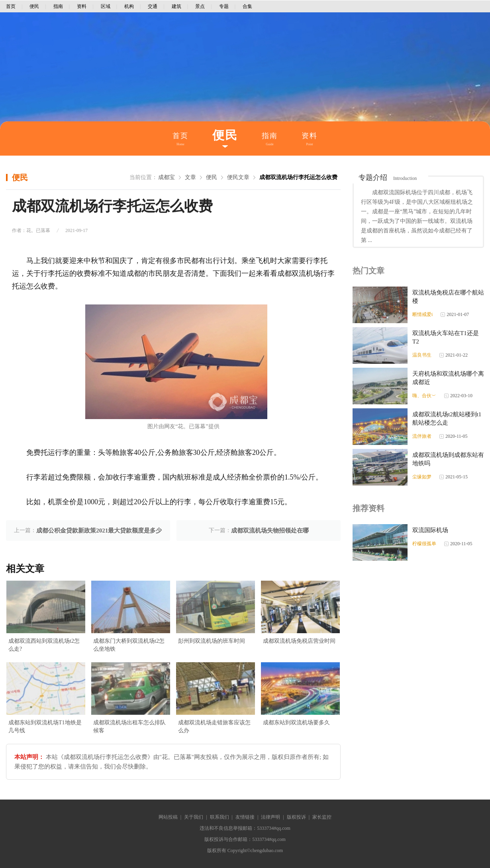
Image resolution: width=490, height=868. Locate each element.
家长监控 (322, 817)
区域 (106, 6)
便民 (34, 6)
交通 (153, 6)
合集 (247, 6)
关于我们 (194, 817)
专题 (224, 6)
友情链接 (245, 817)
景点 (200, 6)
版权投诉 (296, 817)
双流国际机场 (430, 530)
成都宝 (167, 177)
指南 (58, 6)
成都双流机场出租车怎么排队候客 (129, 727)
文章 (190, 177)
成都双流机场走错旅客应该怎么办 (214, 727)
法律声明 (270, 817)
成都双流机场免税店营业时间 (299, 641)
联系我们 (220, 817)
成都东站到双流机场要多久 (296, 723)
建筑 (176, 6)
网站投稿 (168, 817)
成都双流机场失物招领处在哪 (270, 531)
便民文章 (238, 177)
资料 (82, 6)
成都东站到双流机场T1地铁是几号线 (45, 727)
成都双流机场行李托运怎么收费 (298, 177)
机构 (129, 6)
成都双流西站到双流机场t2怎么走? (44, 645)
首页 (11, 6)
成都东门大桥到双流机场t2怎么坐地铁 (129, 645)
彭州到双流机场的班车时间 (212, 641)
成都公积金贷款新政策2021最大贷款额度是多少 (99, 531)
